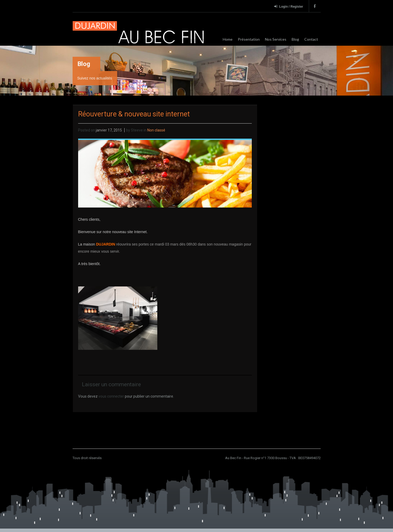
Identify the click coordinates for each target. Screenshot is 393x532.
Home (228, 39)
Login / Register (289, 6)
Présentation (249, 39)
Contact (311, 39)
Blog (295, 39)
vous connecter (111, 396)
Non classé (156, 130)
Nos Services (276, 39)
